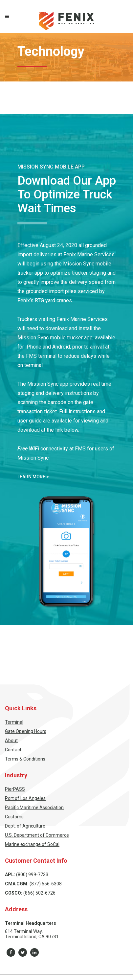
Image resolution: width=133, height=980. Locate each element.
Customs (14, 817)
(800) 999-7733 (32, 875)
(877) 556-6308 (46, 884)
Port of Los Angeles (25, 798)
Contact (13, 750)
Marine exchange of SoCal (32, 844)
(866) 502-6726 (39, 893)
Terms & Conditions (25, 759)
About (11, 741)
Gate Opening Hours (26, 731)
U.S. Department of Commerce (37, 835)
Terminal (14, 722)
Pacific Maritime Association (34, 808)
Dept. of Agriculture (25, 826)
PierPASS (15, 789)
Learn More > (33, 477)
